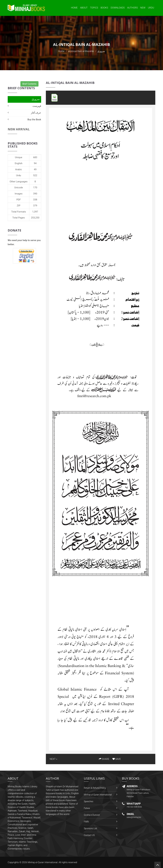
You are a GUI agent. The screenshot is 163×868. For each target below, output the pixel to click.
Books (104, 8)
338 (35, 200)
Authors (132, 8)
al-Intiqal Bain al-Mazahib (81, 51)
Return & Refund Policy (95, 788)
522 (35, 175)
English (19, 163)
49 (35, 169)
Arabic (19, 169)
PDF (19, 200)
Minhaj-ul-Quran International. (43, 862)
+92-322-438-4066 (134, 807)
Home (74, 8)
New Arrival (19, 129)
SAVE (117, 759)
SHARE (104, 759)
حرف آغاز (36, 113)
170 (35, 188)
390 (35, 194)
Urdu (151, 8)
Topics (94, 8)
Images (19, 194)
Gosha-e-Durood (92, 815)
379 (35, 206)
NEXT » (53, 759)
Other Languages (19, 182)
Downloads (118, 8)
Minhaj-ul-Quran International (98, 795)
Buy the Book (34, 119)
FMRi (86, 822)
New (143, 8)
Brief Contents (29, 84)
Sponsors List (90, 828)
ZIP (19, 206)
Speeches (89, 801)
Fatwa (87, 808)
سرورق (36, 99)
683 (35, 157)
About (84, 8)
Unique (19, 157)
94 (35, 163)
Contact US (89, 835)
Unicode (19, 188)
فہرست (37, 106)
